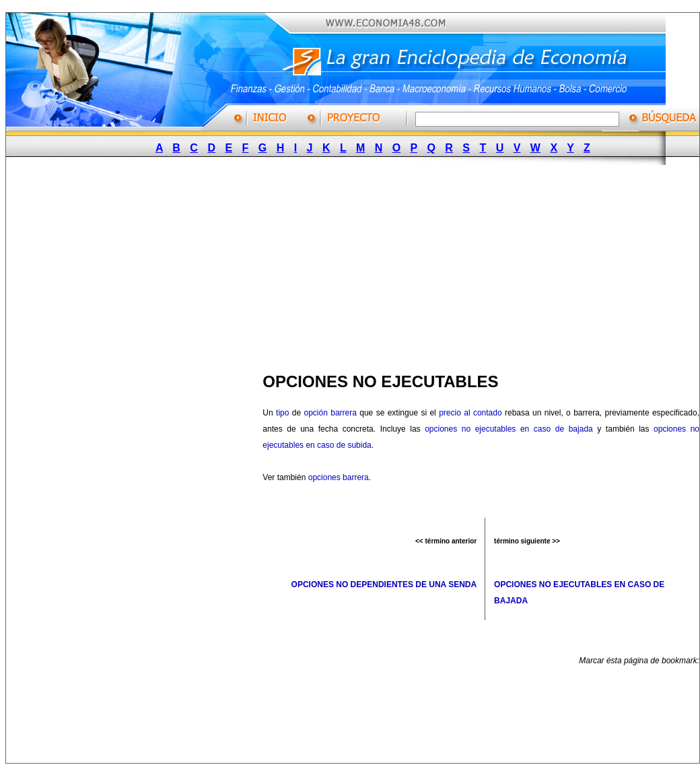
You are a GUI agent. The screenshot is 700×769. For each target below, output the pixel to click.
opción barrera (330, 413)
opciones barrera (339, 477)
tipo (282, 413)
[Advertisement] (279, 265)
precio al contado (470, 413)
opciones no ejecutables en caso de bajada (509, 429)
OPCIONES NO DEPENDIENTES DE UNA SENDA (384, 584)
